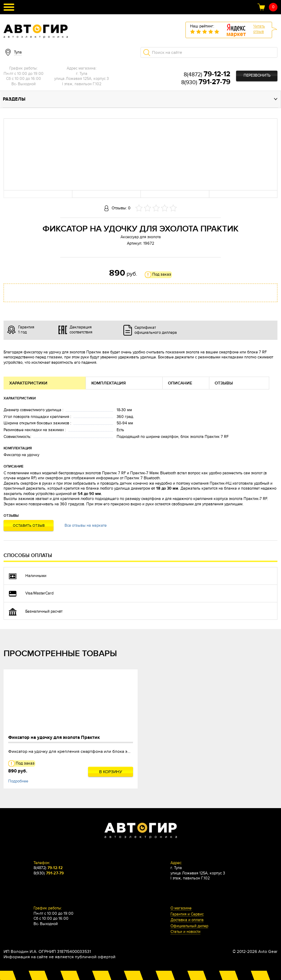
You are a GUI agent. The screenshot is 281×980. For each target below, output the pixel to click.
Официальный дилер (189, 926)
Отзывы (224, 383)
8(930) (206, 82)
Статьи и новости (185, 932)
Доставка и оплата (187, 920)
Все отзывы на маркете (86, 525)
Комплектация (109, 383)
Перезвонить (257, 75)
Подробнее (18, 781)
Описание (180, 383)
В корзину (111, 772)
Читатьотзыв (259, 29)
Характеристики (28, 383)
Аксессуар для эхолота (141, 237)
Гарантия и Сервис (187, 914)
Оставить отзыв (29, 526)
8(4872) (207, 75)
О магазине (181, 908)
